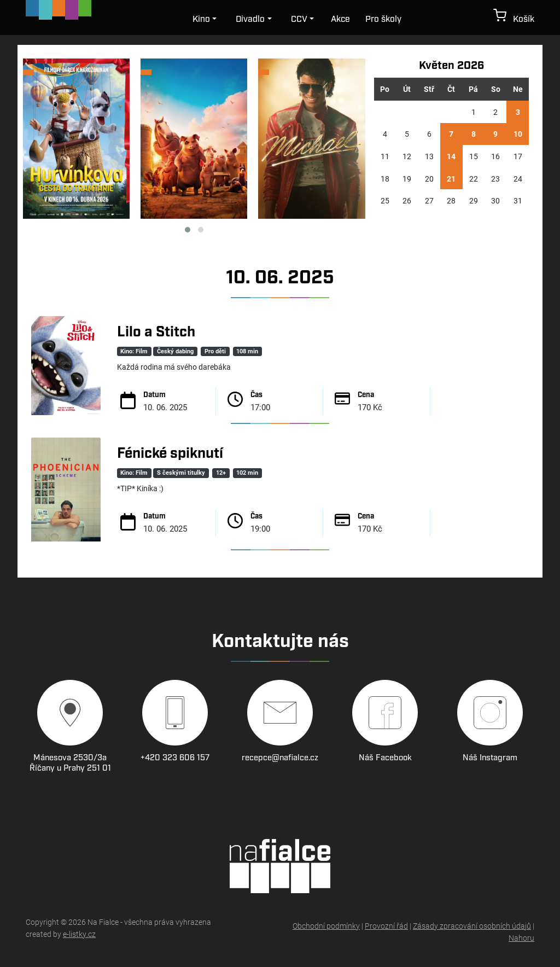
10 (518, 134)
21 (451, 179)
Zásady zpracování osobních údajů (472, 926)
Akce (340, 19)
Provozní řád (386, 926)
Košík (514, 17)
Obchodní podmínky (326, 926)
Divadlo (250, 19)
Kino (201, 19)
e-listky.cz (79, 934)
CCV (299, 19)
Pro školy (383, 19)
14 (451, 156)
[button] (188, 230)
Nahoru (521, 938)
